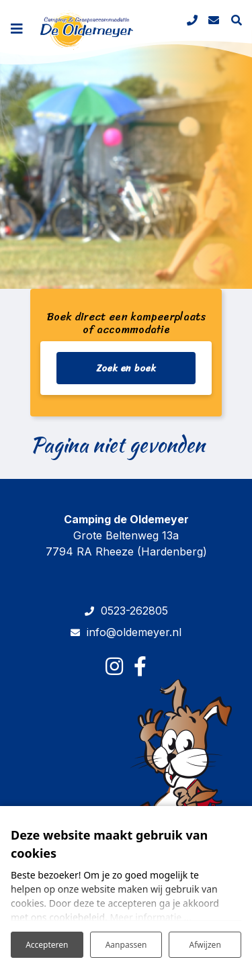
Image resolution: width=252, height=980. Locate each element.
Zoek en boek (126, 368)
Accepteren (47, 945)
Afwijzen (205, 945)
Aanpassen (126, 945)
